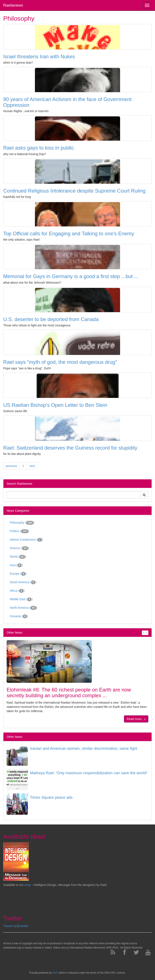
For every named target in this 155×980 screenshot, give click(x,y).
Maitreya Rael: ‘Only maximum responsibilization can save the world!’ (89, 773)
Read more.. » (136, 719)
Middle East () (21, 599)
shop (28, 885)
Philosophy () (22, 523)
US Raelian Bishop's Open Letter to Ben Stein (55, 405)
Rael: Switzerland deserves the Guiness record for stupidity (70, 448)
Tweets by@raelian (16, 926)
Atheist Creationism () (26, 540)
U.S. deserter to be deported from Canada (51, 319)
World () (18, 557)
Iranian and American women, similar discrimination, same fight (84, 749)
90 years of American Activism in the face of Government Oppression (67, 102)
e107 (55, 973)
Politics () (20, 531)
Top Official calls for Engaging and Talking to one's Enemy (69, 234)
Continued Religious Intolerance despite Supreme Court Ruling (74, 191)
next (32, 466)
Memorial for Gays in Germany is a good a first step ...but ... (71, 276)
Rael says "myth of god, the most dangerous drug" (60, 362)
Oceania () (19, 616)
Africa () (17, 591)
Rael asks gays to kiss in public (39, 148)
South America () (23, 582)
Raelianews (13, 5)
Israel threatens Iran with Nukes (39, 56)
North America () (24, 608)
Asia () (16, 565)
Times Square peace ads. (52, 797)
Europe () (18, 574)
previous (11, 466)
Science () (19, 548)
